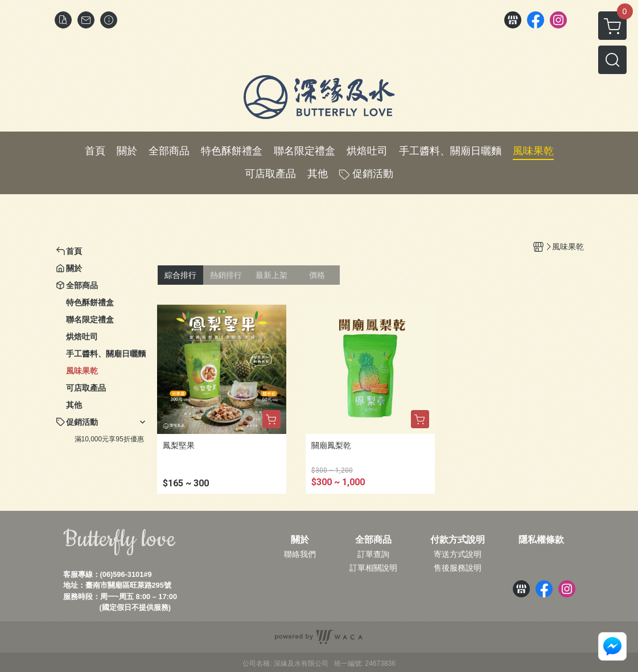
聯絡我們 (300, 554)
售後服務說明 (458, 568)
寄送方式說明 (458, 554)
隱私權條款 (541, 540)
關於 (300, 540)
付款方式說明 (458, 540)
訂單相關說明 (373, 568)
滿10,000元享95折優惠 (109, 439)
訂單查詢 (373, 554)
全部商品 (373, 540)
